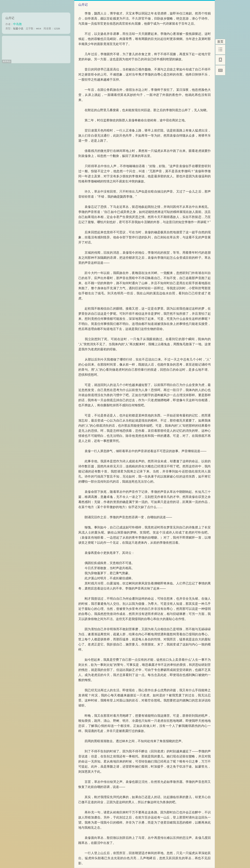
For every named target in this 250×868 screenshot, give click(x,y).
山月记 (10, 18)
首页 (220, 42)
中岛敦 (17, 24)
